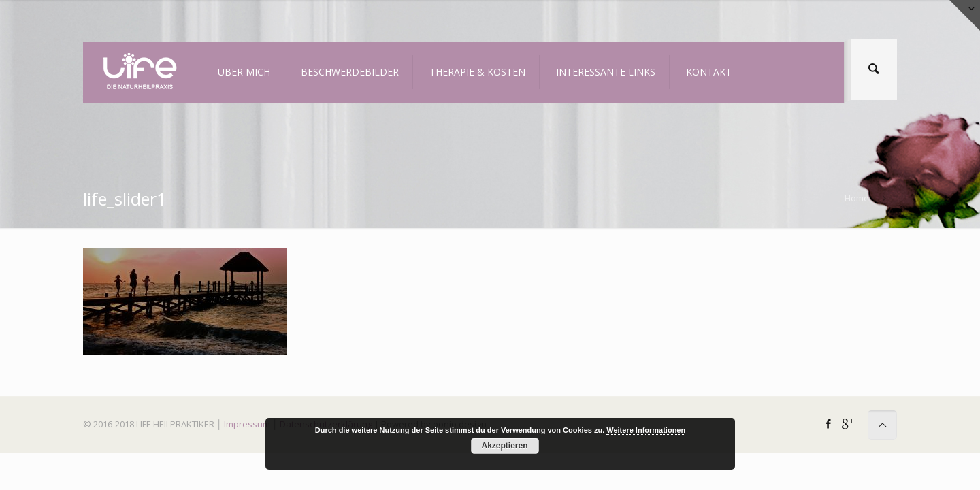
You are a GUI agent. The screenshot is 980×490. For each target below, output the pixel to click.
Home (857, 198)
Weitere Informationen (646, 430)
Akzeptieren (504, 446)
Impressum (247, 424)
